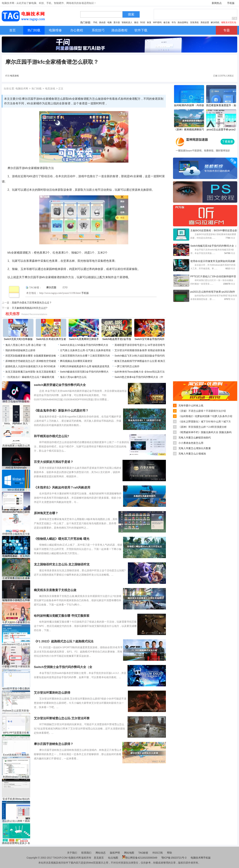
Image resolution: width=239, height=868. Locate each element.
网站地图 (129, 853)
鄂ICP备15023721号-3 (174, 858)
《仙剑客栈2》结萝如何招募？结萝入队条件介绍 (205, 416)
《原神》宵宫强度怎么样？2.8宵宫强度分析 (203, 427)
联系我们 (86, 853)
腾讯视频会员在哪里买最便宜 (76, 361)
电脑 (110, 22)
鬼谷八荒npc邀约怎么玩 (73, 377)
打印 (65, 288)
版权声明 (115, 853)
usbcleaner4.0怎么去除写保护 (16, 644)
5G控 (143, 22)
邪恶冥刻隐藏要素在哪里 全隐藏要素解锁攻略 (31, 356)
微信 (136, 22)
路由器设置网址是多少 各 (16, 843)
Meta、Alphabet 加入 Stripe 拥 (16, 424)
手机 (95, 22)
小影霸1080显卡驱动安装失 (16, 666)
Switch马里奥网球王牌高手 (84, 339)
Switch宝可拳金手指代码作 (149, 339)
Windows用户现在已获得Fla (16, 512)
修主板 (167, 22)
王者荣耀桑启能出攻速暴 (16, 578)
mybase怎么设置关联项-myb (16, 711)
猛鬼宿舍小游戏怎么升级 (16, 600)
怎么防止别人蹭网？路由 (16, 821)
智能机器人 (127, 22)
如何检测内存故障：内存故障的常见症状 (189, 106)
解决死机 (215, 22)
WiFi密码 (157, 22)
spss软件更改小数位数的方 (16, 689)
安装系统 (194, 22)
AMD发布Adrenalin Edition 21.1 (16, 468)
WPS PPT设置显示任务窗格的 (16, 733)
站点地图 (113, 858)
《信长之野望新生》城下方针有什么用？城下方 (205, 422)
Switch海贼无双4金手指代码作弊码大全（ (213, 246)
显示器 (117, 22)
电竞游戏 (14, 76)
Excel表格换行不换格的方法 (16, 755)
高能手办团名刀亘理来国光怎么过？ (32, 303)
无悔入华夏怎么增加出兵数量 (195, 448)
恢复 (149, 22)
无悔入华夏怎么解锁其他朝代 (195, 438)
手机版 (231, 3)
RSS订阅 (158, 853)
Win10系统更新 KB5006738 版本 (16, 490)
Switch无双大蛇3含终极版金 (18, 339)
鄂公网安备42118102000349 (140, 858)
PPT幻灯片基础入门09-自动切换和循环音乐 (213, 277)
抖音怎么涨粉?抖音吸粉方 (16, 401)
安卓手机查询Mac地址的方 (16, 799)
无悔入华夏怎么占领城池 (192, 454)
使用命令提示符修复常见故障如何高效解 (213, 261)
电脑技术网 (22, 89)
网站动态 (101, 853)
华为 (174, 22)
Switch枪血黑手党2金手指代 (117, 339)
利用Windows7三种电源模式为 (16, 777)
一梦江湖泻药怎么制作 (127, 366)
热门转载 (37, 89)
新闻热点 (217, 3)
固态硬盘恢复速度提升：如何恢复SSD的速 (221, 106)
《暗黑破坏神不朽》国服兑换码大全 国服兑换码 (205, 432)
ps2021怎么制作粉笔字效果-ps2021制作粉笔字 (213, 292)
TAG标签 (143, 853)
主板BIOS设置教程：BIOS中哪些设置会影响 (214, 231)
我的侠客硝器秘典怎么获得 (20, 350)
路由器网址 (183, 22)
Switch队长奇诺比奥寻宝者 (51, 339)
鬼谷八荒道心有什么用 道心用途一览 (26, 345)
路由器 (102, 22)
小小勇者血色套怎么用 (191, 443)
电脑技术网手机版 (201, 858)
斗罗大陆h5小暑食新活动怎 (16, 622)
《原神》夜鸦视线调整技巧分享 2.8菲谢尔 (189, 130)
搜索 (131, 14)
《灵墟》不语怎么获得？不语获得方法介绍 (202, 411)
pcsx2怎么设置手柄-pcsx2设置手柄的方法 (221, 130)
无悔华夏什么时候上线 (191, 406)
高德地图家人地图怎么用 (16, 446)
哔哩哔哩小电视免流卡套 (16, 534)
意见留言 (99, 858)
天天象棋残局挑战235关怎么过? (30, 308)
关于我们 (72, 853)
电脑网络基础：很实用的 (16, 556)
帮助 (169, 853)
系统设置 (205, 22)
